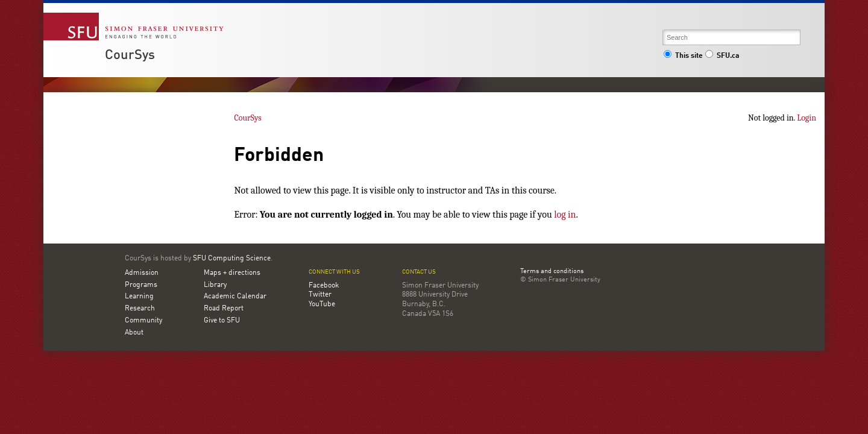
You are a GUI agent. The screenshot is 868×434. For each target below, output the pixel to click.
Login (807, 118)
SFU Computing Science (232, 259)
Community (143, 321)
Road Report (224, 309)
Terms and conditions (552, 272)
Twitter (320, 295)
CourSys (130, 55)
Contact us (419, 272)
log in (565, 215)
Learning (139, 297)
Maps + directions (232, 273)
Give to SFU (222, 321)
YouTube (322, 304)
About (134, 333)
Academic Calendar (235, 297)
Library (215, 285)
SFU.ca (722, 56)
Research (140, 309)
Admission (142, 273)
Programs (141, 285)
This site (683, 56)
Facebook (324, 286)
